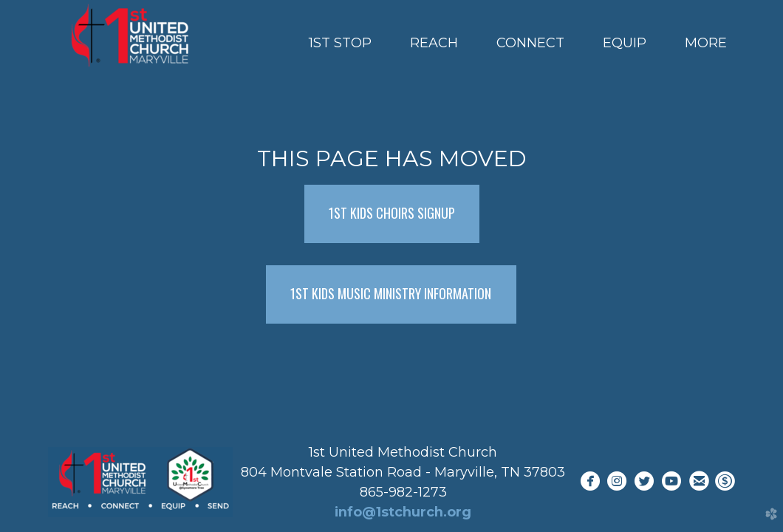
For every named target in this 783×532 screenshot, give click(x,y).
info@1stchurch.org (403, 512)
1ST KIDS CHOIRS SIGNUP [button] (392, 213)
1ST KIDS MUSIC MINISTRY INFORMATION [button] (391, 293)
